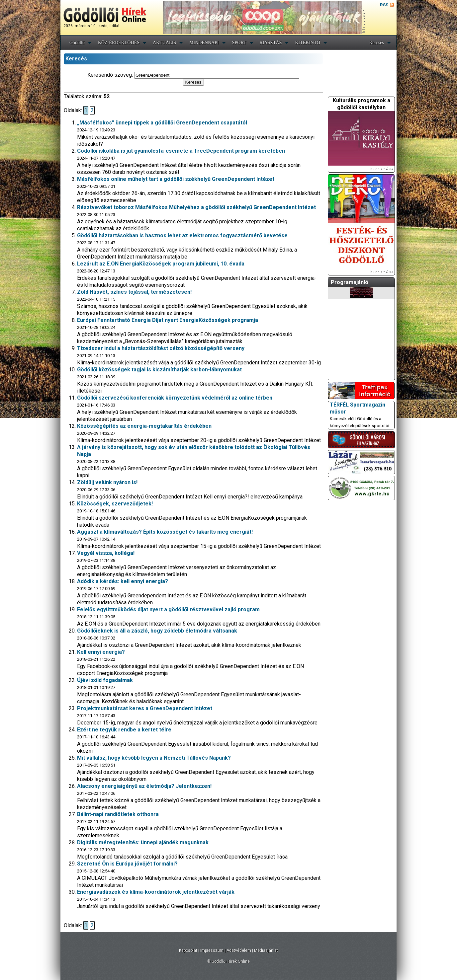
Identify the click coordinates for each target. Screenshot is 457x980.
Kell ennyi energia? (101, 652)
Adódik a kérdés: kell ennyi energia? (123, 581)
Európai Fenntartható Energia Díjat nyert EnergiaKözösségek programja (168, 320)
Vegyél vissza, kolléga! (106, 553)
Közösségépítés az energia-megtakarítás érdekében (144, 426)
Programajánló (350, 282)
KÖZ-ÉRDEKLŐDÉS (119, 43)
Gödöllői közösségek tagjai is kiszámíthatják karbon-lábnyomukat (159, 370)
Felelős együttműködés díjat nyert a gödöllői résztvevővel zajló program (168, 609)
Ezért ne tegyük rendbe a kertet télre (124, 730)
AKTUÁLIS (164, 43)
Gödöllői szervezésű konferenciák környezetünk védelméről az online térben (175, 398)
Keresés (377, 43)
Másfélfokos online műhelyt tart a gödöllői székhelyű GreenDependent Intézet (176, 179)
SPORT (239, 43)
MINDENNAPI (204, 43)
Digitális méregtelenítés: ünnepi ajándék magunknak (143, 842)
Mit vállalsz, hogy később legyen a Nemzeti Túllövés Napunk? (154, 758)
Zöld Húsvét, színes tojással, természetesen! (134, 292)
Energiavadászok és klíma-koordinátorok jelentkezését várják (156, 892)
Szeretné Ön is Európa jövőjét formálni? (127, 864)
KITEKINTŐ (307, 43)
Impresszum (212, 950)
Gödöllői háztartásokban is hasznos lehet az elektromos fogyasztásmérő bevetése (182, 235)
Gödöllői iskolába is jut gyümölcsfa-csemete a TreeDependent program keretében (181, 151)
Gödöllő (77, 43)
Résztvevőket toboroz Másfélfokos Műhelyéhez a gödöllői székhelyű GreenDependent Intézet (196, 207)
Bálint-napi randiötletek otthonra (118, 814)
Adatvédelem (239, 950)
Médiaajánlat (266, 950)
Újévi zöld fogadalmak (105, 680)
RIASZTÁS (271, 43)
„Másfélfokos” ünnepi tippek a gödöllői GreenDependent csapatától (162, 123)
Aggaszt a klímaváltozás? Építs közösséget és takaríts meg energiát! (165, 532)
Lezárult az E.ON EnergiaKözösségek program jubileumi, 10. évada (161, 264)
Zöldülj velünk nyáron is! (107, 482)
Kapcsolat (188, 950)
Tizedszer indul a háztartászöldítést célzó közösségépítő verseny (161, 348)
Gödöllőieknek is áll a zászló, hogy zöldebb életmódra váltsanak (157, 631)
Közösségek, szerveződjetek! (115, 504)
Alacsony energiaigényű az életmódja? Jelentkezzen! (144, 786)
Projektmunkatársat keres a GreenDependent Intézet (145, 708)
